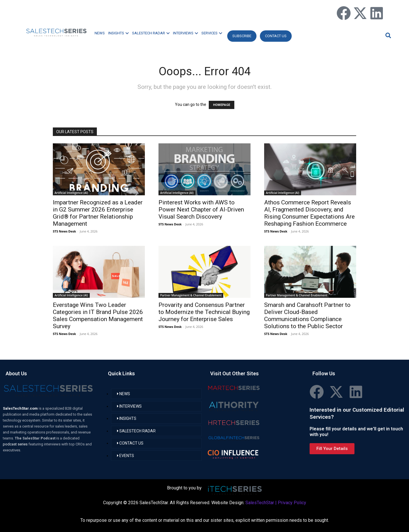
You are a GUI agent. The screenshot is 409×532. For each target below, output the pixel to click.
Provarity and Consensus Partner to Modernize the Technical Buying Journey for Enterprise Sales (204, 312)
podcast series (16, 444)
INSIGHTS (118, 33)
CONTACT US (276, 36)
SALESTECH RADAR (151, 33)
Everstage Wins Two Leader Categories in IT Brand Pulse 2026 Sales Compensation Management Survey (98, 316)
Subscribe (242, 36)
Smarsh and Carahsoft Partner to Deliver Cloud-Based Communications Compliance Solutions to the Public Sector (307, 316)
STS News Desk (64, 231)
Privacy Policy (292, 503)
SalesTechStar (260, 503)
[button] (387, 35)
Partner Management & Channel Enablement (191, 295)
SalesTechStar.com (21, 408)
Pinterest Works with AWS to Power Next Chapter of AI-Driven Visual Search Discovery (201, 210)
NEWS (100, 33)
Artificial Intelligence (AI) (71, 193)
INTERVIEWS (185, 33)
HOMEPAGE (222, 105)
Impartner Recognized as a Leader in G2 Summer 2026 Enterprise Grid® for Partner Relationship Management (98, 213)
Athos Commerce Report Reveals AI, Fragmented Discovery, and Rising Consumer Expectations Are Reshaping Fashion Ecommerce (309, 213)
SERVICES (212, 33)
